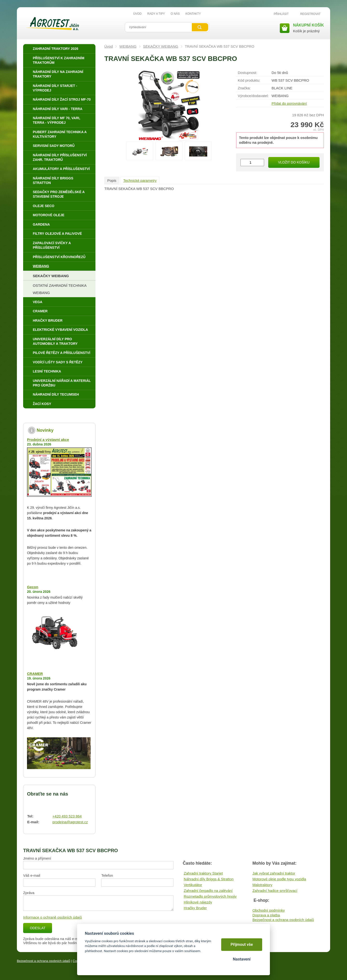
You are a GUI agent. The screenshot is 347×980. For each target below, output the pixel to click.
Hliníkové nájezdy (198, 902)
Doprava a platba (266, 915)
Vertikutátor (193, 885)
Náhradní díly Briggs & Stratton (209, 879)
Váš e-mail (32, 875)
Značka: (244, 88)
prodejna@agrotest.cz (70, 822)
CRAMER (35, 674)
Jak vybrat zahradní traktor (274, 873)
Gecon (33, 587)
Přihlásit (281, 14)
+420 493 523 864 (67, 816)
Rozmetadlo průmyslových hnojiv (210, 896)
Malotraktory (262, 885)
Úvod (109, 46)
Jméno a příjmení (37, 858)
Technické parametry (140, 180)
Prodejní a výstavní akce (48, 440)
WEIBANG (128, 46)
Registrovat (310, 14)
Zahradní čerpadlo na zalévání (208, 891)
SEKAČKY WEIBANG (161, 46)
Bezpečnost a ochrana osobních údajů (283, 920)
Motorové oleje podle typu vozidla (279, 879)
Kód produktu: (249, 80)
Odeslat (38, 928)
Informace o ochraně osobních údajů (53, 917)
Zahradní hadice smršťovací (275, 891)
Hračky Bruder (195, 908)
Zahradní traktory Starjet (203, 873)
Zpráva (29, 893)
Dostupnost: (247, 73)
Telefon (107, 875)
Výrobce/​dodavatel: (253, 96)
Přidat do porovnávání (289, 103)
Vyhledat (200, 27)
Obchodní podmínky (268, 910)
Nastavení (242, 959)
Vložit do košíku (294, 162)
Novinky (45, 430)
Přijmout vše (242, 944)
